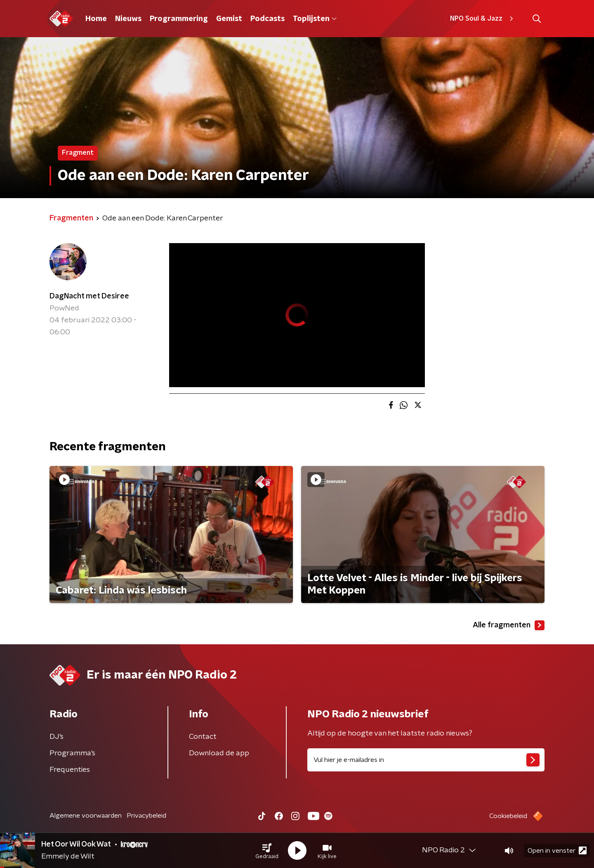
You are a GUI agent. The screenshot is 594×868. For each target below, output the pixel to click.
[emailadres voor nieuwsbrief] (426, 760)
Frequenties (70, 770)
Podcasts (268, 19)
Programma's (72, 753)
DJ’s (57, 737)
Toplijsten (315, 19)
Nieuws (128, 19)
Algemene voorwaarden (86, 816)
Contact (203, 737)
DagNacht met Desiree (89, 296)
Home (96, 19)
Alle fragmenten (509, 625)
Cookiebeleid (508, 816)
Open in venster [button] (557, 850)
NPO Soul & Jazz (483, 19)
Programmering (179, 19)
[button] (267, 851)
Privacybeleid (146, 816)
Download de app (219, 753)
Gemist (229, 19)
